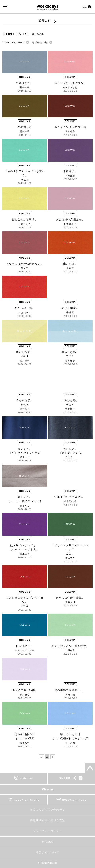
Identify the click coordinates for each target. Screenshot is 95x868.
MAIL (51, 790)
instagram (27, 778)
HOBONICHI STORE (27, 800)
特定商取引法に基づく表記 (47, 820)
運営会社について (47, 852)
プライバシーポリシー (48, 831)
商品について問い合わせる (47, 810)
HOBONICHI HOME (74, 800)
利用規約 (48, 842)
